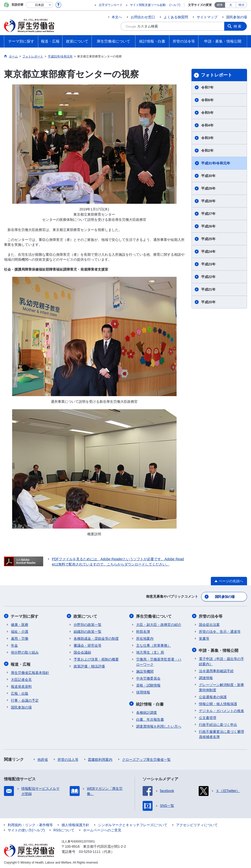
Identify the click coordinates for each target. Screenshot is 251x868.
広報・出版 (20, 692)
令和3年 (207, 138)
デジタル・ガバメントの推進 (221, 710)
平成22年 (208, 277)
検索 (238, 26)
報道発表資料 (21, 686)
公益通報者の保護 (213, 696)
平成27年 (208, 214)
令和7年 (207, 87)
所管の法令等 (211, 616)
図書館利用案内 (100, 759)
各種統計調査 (147, 712)
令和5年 (207, 113)
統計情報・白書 (150, 703)
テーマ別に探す (25, 616)
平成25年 (208, 239)
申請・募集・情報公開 (219, 650)
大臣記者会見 (21, 679)
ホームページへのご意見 (102, 829)
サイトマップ (207, 17)
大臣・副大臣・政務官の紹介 (159, 624)
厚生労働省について (154, 616)
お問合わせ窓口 (143, 17)
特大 (242, 5)
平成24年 (208, 252)
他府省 (43, 759)
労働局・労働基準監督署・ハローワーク (159, 661)
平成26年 (208, 226)
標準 (220, 5)
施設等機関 (145, 671)
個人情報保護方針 (75, 824)
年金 (14, 645)
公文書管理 (208, 717)
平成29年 (208, 188)
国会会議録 (82, 652)
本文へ (117, 17)
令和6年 (207, 100)
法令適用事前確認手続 (216, 670)
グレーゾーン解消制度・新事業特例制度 (221, 686)
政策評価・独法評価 (89, 666)
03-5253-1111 (90, 851)
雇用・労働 (20, 638)
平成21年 (208, 289)
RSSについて (64, 829)
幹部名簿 (143, 631)
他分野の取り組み (25, 652)
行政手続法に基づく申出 (218, 724)
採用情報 (143, 692)
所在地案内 (145, 638)
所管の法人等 (68, 759)
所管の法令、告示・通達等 (220, 631)
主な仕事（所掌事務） (154, 645)
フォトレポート (217, 75)
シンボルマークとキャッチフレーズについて (133, 824)
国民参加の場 (237, 17)
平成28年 (208, 201)
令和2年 (207, 151)
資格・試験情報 (148, 685)
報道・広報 (21, 663)
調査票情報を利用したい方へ (159, 725)
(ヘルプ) (175, 5)
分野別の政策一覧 (88, 624)
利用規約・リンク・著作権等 (30, 824)
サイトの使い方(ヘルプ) (26, 829)
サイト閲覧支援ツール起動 (148, 5)
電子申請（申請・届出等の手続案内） (221, 660)
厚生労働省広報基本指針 (30, 672)
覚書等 (204, 638)
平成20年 (208, 302)
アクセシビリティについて (197, 824)
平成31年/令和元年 (216, 163)
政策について (86, 616)
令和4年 (207, 125)
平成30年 (208, 176)
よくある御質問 (176, 17)
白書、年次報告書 (150, 718)
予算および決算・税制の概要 (96, 659)
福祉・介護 (20, 631)
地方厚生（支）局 (150, 652)
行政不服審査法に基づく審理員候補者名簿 (221, 733)
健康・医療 (20, 624)
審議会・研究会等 (88, 645)
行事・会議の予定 (25, 699)
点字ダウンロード (111, 5)
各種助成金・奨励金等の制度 (96, 638)
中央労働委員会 (148, 678)
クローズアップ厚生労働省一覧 (146, 759)
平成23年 (208, 264)
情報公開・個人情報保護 (218, 703)
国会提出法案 (209, 624)
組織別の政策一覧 (88, 631)
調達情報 (206, 677)
